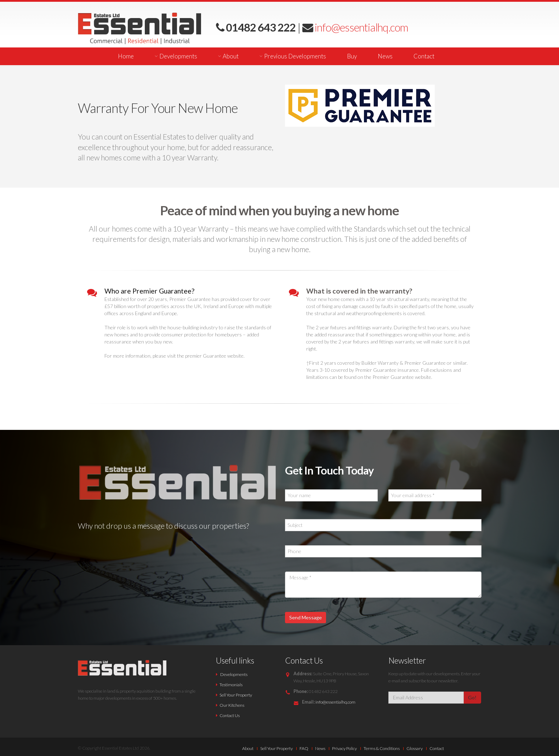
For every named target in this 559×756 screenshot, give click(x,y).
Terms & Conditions (382, 748)
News (385, 56)
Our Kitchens (232, 705)
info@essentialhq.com (361, 27)
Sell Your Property (236, 695)
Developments (178, 56)
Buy (352, 56)
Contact (424, 56)
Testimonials (231, 685)
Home (126, 56)
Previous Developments (295, 56)
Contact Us (230, 715)
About (231, 56)
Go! (472, 697)
